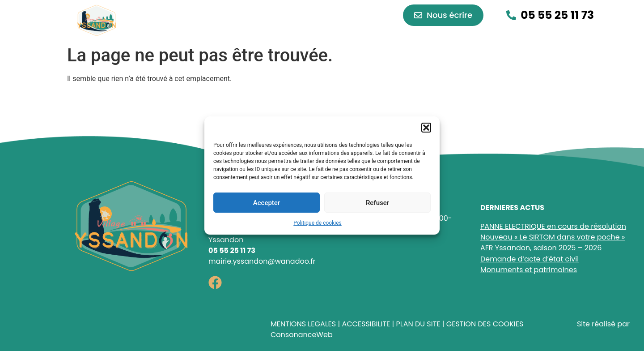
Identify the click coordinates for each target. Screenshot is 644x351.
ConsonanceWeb (302, 335)
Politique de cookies (317, 223)
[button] (426, 128)
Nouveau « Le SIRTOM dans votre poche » (553, 237)
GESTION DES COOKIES (485, 324)
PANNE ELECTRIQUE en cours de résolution (553, 226)
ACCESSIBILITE (366, 324)
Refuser (377, 203)
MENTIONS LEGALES (303, 324)
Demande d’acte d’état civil (530, 259)
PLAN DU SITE (418, 324)
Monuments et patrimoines (529, 270)
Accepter (267, 203)
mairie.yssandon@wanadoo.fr (262, 261)
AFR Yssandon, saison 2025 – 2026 (541, 248)
